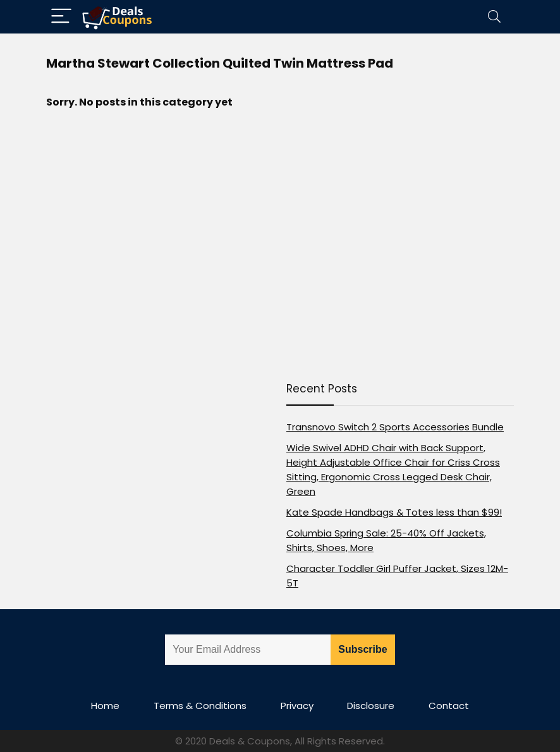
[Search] (494, 17)
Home (105, 706)
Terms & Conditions (200, 706)
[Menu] (61, 17)
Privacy (297, 706)
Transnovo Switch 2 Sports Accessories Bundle (395, 427)
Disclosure (371, 706)
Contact (449, 706)
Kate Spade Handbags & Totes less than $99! (394, 512)
